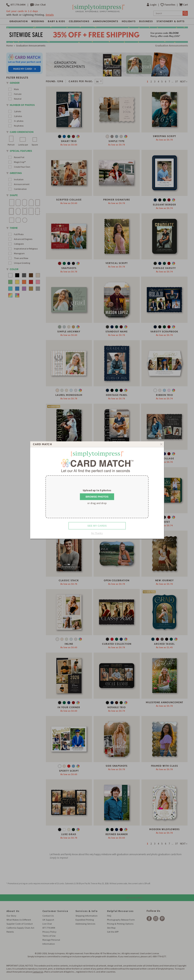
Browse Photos (97, 497)
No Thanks (97, 533)
